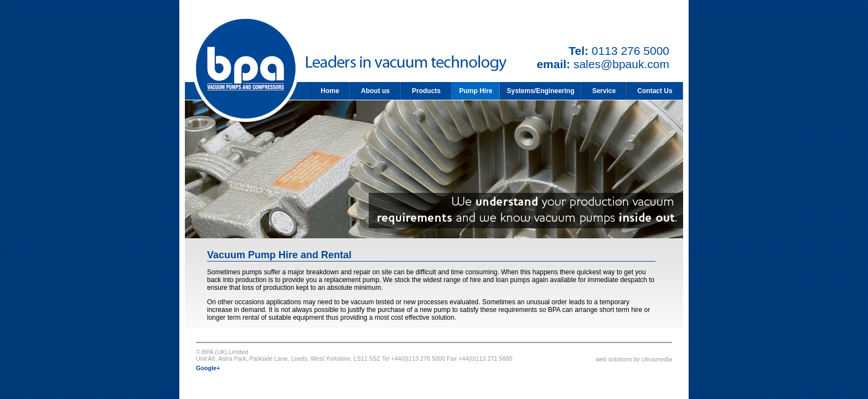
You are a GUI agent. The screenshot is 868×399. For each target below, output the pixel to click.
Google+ (208, 368)
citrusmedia (657, 359)
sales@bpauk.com (621, 64)
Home (330, 91)
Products (426, 91)
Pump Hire (476, 91)
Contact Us (655, 91)
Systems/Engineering (540, 91)
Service (604, 91)
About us (375, 91)
